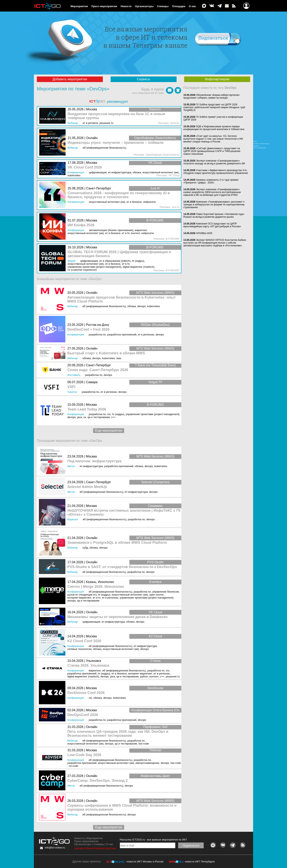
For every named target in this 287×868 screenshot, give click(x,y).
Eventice (155, 582)
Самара (92, 382)
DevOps (142, 306)
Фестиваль (74, 375)
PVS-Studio (155, 562)
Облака (132, 306)
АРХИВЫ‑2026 (204, 233)
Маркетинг (95, 671)
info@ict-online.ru (55, 848)
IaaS (119, 358)
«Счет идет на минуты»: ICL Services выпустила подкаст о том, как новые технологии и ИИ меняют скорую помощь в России (213, 139)
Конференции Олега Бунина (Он (155, 710)
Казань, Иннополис (100, 582)
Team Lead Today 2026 (87, 409)
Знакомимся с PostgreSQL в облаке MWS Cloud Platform (117, 543)
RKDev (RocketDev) (155, 325)
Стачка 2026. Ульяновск (88, 666)
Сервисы (143, 79)
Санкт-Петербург (98, 365)
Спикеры (163, 6)
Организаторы (144, 6)
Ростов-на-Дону (98, 325)
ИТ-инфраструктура (91, 466)
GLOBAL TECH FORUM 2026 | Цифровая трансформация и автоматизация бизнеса (119, 254)
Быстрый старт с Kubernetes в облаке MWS (106, 353)
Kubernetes (153, 306)
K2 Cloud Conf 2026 (84, 641)
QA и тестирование (99, 417)
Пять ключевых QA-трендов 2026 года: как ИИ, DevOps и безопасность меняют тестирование (118, 734)
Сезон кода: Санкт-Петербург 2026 (98, 370)
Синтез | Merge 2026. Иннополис (96, 587)
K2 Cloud (155, 636)
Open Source (156, 595)
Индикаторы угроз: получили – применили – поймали (115, 143)
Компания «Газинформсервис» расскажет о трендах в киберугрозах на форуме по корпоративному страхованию (214, 205)
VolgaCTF (155, 382)
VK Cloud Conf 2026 (85, 167)
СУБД (85, 548)
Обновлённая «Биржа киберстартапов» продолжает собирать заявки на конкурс (212, 96)
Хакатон (72, 392)
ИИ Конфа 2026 (81, 225)
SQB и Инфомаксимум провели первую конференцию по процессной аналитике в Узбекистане (214, 128)
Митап (71, 466)
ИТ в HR (97, 598)
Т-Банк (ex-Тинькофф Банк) (155, 365)
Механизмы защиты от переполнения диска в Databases (117, 617)
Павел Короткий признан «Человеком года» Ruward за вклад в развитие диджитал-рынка (214, 216)
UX (85, 417)
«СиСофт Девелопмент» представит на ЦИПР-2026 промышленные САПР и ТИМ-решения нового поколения (212, 151)
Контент (154, 676)
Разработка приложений (122, 335)
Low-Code (144, 744)
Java (80, 417)
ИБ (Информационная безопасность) (104, 306)
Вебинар (73, 306)
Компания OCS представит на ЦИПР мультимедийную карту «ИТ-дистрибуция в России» (212, 225)
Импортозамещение (147, 763)
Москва (91, 405)
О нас (193, 6)
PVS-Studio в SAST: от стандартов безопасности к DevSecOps (122, 567)
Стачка (155, 661)
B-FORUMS (155, 405)
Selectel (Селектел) (155, 482)
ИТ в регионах (146, 335)
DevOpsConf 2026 (83, 715)
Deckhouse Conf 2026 (86, 693)
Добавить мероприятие (70, 79)
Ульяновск (93, 661)
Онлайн (92, 293)
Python (144, 676)
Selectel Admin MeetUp (87, 487)
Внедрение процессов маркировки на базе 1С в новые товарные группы (116, 116)
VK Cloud (155, 612)
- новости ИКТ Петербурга (199, 862)
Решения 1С (173, 676)
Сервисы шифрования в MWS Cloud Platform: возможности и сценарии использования (122, 808)
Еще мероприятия (109, 431)
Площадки (179, 6)
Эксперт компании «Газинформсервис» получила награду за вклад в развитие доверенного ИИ (214, 162)
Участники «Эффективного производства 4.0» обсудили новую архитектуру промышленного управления (216, 172)
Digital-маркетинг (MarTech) (83, 676)
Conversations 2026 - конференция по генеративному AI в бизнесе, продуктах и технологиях (119, 195)
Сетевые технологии (79, 649)
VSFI (71, 387)
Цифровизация (91, 622)
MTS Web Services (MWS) (155, 293)
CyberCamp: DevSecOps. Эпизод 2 (98, 781)
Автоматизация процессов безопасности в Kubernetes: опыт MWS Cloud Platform (121, 299)
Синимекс (155, 506)
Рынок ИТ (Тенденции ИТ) (82, 595)
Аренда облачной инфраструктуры (95, 848)
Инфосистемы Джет (155, 776)
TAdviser (155, 750)
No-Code (73, 766)
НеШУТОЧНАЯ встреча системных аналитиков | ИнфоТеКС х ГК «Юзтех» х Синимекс (124, 513)
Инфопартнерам (217, 79)
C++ (113, 417)
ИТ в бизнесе (119, 674)
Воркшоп (73, 519)
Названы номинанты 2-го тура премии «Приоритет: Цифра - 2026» (211, 181)
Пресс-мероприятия (104, 6)
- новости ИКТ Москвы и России (144, 862)
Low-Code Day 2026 (84, 755)
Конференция (76, 335)
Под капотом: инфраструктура (94, 461)
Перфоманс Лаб (155, 727)
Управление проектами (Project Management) (153, 414)
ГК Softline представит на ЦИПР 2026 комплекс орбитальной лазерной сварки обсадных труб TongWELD (214, 107)
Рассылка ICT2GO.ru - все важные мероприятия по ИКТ (153, 840)
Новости (126, 6)
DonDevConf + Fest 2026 (88, 330)
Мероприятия (79, 6)
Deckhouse (155, 688)
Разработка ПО (97, 335)
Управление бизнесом (166, 592)
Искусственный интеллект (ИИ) (130, 595)
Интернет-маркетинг (79, 598)
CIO (109, 414)
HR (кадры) (118, 414)
